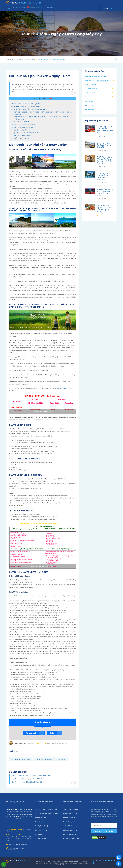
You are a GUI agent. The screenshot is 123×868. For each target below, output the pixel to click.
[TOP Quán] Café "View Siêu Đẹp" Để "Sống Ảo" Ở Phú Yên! (105, 160)
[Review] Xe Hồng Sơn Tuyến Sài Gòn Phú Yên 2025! (105, 192)
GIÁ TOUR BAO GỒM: (21, 122)
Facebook (31, 733)
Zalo (52, 733)
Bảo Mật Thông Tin (70, 830)
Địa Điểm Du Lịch (91, 89)
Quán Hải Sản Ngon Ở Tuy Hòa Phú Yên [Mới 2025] (104, 209)
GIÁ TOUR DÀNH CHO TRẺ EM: (25, 127)
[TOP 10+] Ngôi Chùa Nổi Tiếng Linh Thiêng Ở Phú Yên (104, 176)
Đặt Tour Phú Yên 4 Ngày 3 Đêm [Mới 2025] (28, 779)
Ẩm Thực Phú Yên (91, 97)
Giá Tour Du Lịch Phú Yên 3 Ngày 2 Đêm (27, 104)
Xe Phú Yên (89, 101)
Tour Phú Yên (62, 759)
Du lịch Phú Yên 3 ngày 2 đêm (21, 759)
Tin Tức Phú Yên (91, 105)
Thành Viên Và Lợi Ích (71, 813)
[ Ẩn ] (50, 99)
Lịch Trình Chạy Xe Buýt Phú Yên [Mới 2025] (105, 145)
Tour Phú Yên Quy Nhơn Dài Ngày (97, 80)
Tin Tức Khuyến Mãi (70, 834)
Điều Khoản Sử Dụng (70, 809)
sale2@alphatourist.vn (20, 844)
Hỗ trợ (46, 8)
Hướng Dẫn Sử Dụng (70, 826)
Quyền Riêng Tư (69, 822)
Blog (38, 8)
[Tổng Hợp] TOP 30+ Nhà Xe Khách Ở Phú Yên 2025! (105, 130)
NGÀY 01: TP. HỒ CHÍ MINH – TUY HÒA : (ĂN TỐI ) (31, 109)
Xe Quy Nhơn (90, 109)
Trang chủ (10, 59)
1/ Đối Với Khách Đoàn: (23, 135)
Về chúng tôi (58, 8)
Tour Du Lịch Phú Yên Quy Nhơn (25, 59)
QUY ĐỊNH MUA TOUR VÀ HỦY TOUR (27, 133)
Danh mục (29, 8)
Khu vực (18, 8)
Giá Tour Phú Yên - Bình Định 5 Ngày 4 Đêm (28, 782)
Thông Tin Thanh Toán (71, 838)
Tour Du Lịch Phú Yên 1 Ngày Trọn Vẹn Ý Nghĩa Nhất (32, 776)
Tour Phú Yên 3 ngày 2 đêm (44, 759)
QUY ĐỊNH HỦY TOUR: (22, 130)
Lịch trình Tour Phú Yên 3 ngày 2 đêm (26, 107)
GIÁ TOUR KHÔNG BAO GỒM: (24, 125)
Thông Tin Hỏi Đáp (70, 818)
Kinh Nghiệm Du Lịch (92, 93)
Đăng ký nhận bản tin (104, 831)
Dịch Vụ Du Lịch (91, 85)
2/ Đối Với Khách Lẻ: (22, 138)
